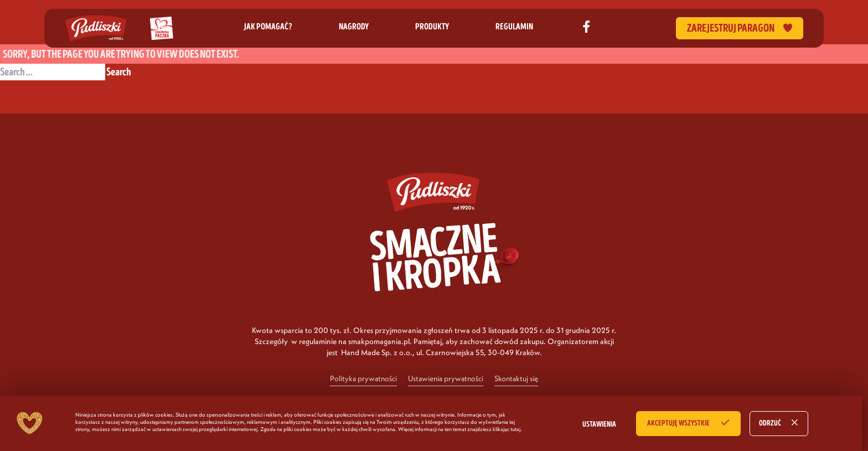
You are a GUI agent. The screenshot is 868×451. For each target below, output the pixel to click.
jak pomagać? (268, 27)
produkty (432, 27)
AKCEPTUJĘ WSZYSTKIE (678, 423)
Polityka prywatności (363, 378)
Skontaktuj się (516, 378)
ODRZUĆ (770, 423)
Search (119, 72)
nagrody (354, 27)
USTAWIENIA (599, 424)
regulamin (514, 27)
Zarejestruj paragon (740, 28)
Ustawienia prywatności (446, 378)
